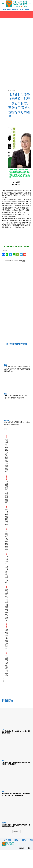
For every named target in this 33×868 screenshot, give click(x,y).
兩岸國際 (4, 823)
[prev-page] (5, 429)
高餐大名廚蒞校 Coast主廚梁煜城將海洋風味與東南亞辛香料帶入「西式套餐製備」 (7, 605)
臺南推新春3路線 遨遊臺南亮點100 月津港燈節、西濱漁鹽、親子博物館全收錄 (16, 794)
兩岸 (6, 394)
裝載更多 (17, 831)
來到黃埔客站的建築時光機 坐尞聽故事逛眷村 (7, 517)
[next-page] (8, 429)
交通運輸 (7, 420)
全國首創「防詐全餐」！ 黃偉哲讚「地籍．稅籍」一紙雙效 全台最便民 (7, 570)
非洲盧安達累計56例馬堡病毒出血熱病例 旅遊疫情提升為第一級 (16, 826)
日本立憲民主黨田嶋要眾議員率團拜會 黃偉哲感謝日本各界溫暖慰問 (16, 763)
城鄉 (3, 792)
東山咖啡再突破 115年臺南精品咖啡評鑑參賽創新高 (7, 541)
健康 (7, 507)
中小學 (7, 625)
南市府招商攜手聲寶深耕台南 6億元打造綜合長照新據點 (7, 665)
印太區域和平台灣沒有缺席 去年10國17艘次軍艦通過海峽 (16, 732)
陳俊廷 (18, 182)
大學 (7, 587)
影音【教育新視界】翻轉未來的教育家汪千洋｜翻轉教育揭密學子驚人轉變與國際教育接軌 (17, 369)
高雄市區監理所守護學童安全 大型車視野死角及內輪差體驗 (7, 492)
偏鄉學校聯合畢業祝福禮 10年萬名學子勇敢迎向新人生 (7, 639)
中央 (3, 729)
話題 (6, 365)
